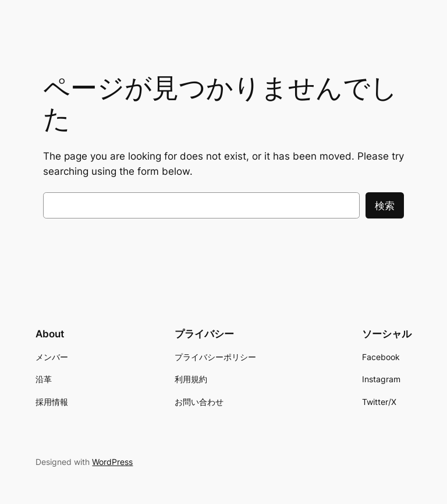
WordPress (112, 462)
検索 (385, 206)
